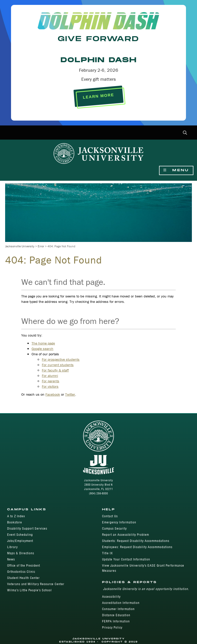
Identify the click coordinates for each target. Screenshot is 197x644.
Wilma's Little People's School (29, 590)
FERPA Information (116, 621)
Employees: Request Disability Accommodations (137, 547)
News (11, 559)
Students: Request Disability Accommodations (136, 541)
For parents (51, 381)
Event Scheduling (20, 535)
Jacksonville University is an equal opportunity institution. (146, 589)
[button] (185, 133)
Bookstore (15, 522)
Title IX (107, 553)
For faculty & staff (55, 370)
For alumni (50, 376)
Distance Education (116, 615)
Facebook (53, 394)
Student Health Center (23, 578)
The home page (43, 343)
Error (41, 246)
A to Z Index (16, 516)
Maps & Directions (21, 553)
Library (12, 547)
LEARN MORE (98, 96)
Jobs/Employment (20, 541)
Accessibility (111, 597)
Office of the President (24, 565)
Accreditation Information (121, 603)
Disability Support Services (27, 528)
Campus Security (114, 528)
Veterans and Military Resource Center (36, 584)
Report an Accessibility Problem (126, 535)
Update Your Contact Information (126, 559)
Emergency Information (119, 522)
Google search (42, 349)
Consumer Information (118, 609)
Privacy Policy (112, 627)
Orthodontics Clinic (21, 572)
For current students (58, 365)
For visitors (50, 386)
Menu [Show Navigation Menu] (176, 170)
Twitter (70, 394)
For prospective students (61, 359)
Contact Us (110, 516)
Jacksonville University (20, 246)
